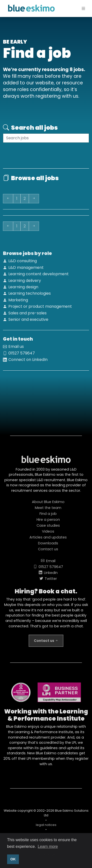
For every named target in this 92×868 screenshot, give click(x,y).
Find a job (48, 516)
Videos (48, 534)
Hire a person (48, 522)
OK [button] (13, 859)
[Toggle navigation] (79, 9)
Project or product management (40, 309)
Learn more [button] (48, 846)
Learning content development (39, 276)
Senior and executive (28, 322)
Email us (16, 349)
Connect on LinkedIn (28, 362)
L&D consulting (23, 263)
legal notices (46, 827)
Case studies (48, 528)
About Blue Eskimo (48, 504)
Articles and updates (48, 540)
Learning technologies (30, 296)
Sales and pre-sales (27, 315)
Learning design (23, 289)
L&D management (26, 270)
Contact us (48, 552)
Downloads (48, 546)
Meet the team (48, 510)
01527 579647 (22, 355)
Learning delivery (25, 283)
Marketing (18, 302)
